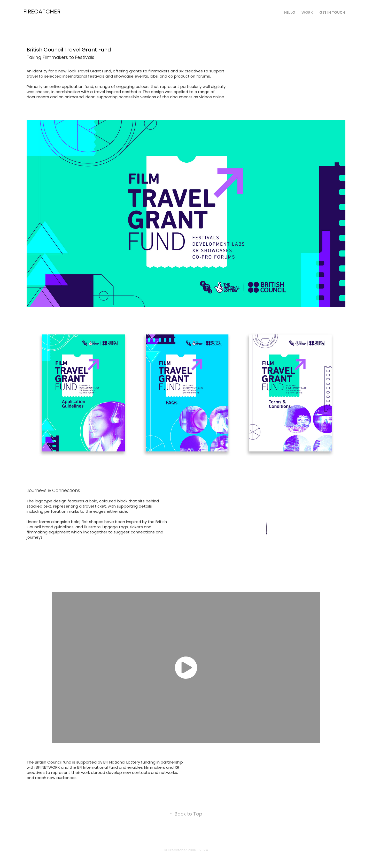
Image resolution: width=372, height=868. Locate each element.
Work (307, 13)
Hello (290, 13)
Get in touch (332, 13)
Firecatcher (42, 12)
